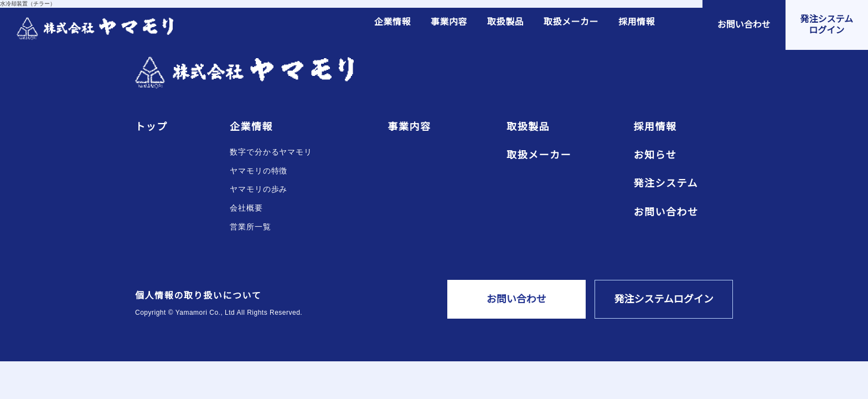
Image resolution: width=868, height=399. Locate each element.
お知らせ (655, 155)
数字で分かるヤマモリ (271, 152)
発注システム (666, 184)
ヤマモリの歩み (259, 189)
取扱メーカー (571, 22)
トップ (151, 127)
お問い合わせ (666, 213)
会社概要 (246, 208)
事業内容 (449, 22)
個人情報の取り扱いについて (198, 296)
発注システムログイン (664, 299)
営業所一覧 (250, 227)
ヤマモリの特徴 (259, 171)
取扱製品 (505, 22)
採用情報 (637, 22)
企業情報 (392, 22)
